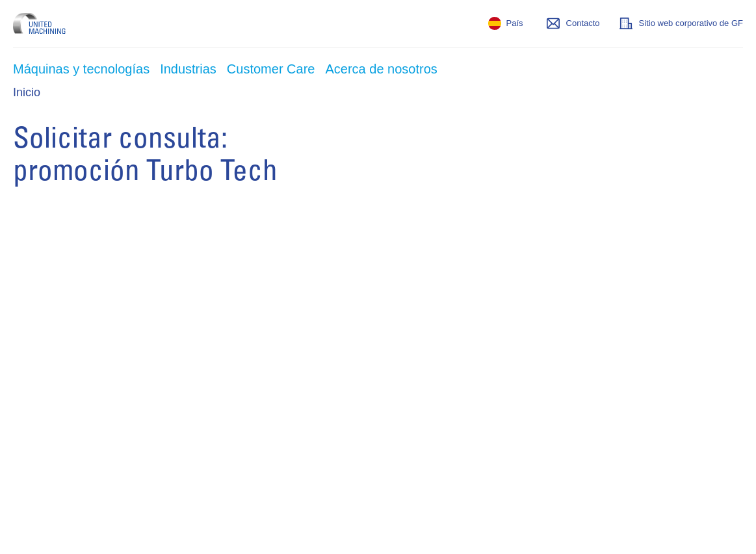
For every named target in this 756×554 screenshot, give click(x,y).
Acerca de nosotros (381, 69)
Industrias (188, 69)
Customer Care (271, 69)
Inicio (27, 92)
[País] (506, 23)
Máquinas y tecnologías (81, 69)
